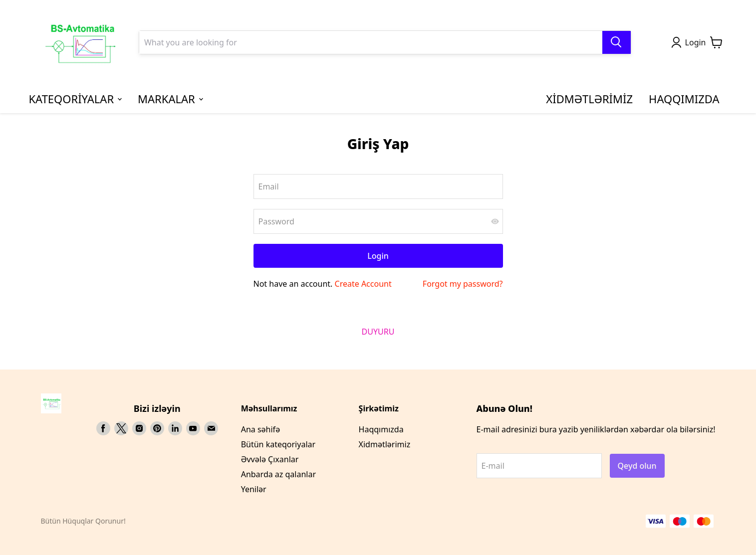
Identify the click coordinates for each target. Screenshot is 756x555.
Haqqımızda (381, 429)
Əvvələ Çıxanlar (270, 459)
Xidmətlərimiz (385, 444)
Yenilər (254, 489)
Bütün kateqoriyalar (278, 444)
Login (378, 256)
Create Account (363, 284)
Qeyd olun (637, 466)
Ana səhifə (260, 429)
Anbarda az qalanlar (278, 474)
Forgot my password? (463, 284)
